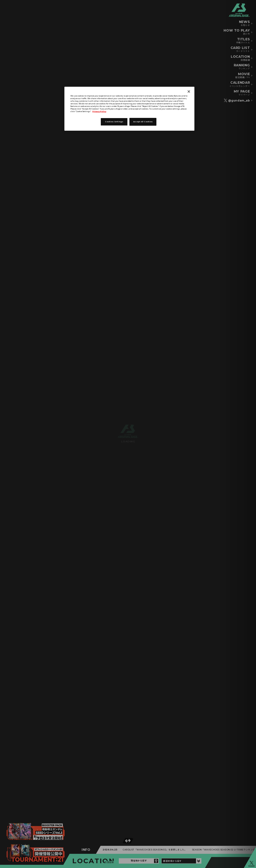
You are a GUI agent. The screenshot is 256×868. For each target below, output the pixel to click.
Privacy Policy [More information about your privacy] (99, 111)
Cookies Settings (114, 122)
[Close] (189, 92)
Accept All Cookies (143, 122)
